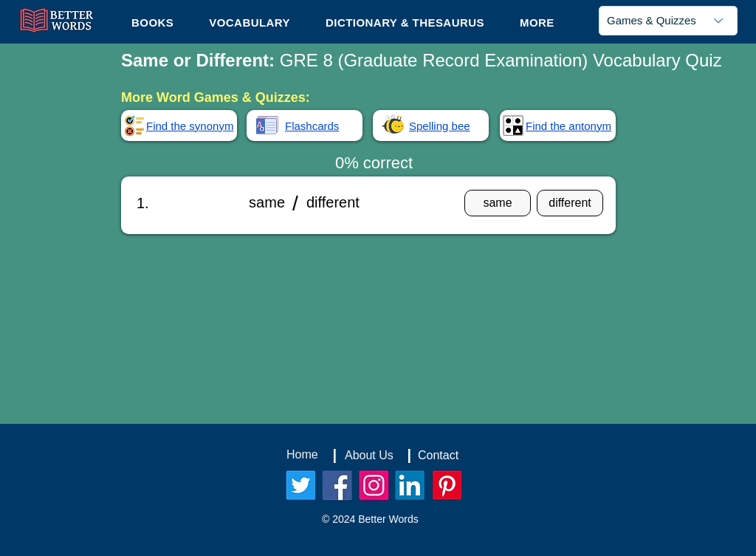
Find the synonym (190, 126)
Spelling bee (440, 126)
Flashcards (312, 126)
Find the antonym (568, 126)
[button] (537, 22)
